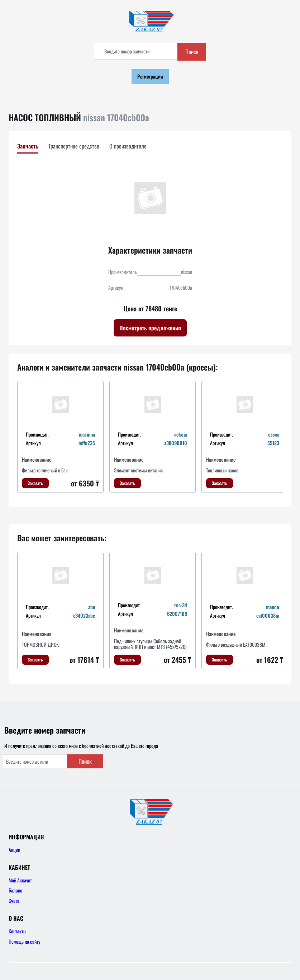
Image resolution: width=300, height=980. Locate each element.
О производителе (128, 146)
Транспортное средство (74, 146)
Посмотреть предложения (150, 328)
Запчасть (28, 146)
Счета (14, 901)
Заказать (35, 483)
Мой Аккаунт (20, 880)
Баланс (15, 890)
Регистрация (150, 76)
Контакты (18, 931)
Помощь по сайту (24, 941)
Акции (14, 850)
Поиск (192, 52)
